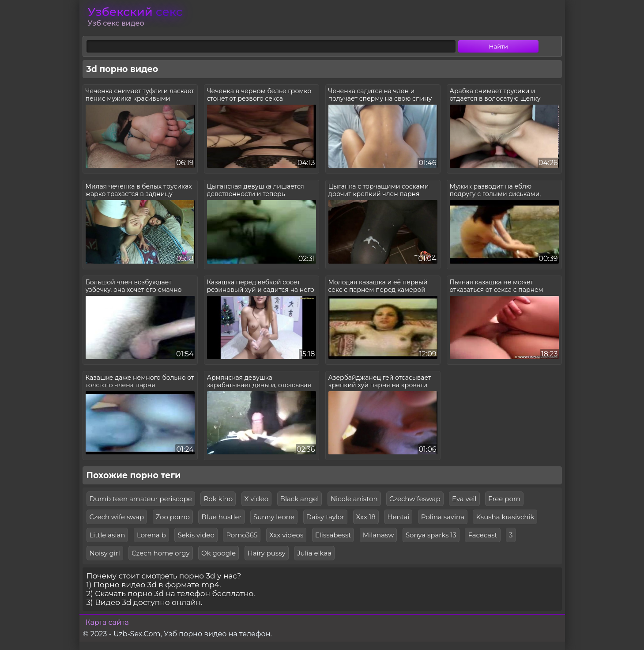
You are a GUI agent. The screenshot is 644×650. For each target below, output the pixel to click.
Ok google (218, 553)
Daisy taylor (326, 517)
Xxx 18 (366, 517)
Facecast (482, 535)
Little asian (107, 535)
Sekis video (196, 535)
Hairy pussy (267, 553)
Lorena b (151, 535)
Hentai (398, 517)
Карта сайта (107, 622)
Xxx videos (286, 535)
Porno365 (242, 535)
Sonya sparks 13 (431, 535)
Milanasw (378, 535)
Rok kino (218, 499)
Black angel (300, 499)
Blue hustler (221, 517)
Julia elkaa (314, 553)
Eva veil (464, 499)
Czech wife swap (117, 517)
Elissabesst (333, 535)
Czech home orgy (160, 553)
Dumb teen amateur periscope (141, 499)
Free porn (504, 499)
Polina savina (443, 517)
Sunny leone (274, 517)
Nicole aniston (354, 499)
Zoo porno (173, 517)
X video (257, 499)
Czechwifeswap (415, 499)
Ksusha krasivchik (505, 517)
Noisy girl (105, 553)
